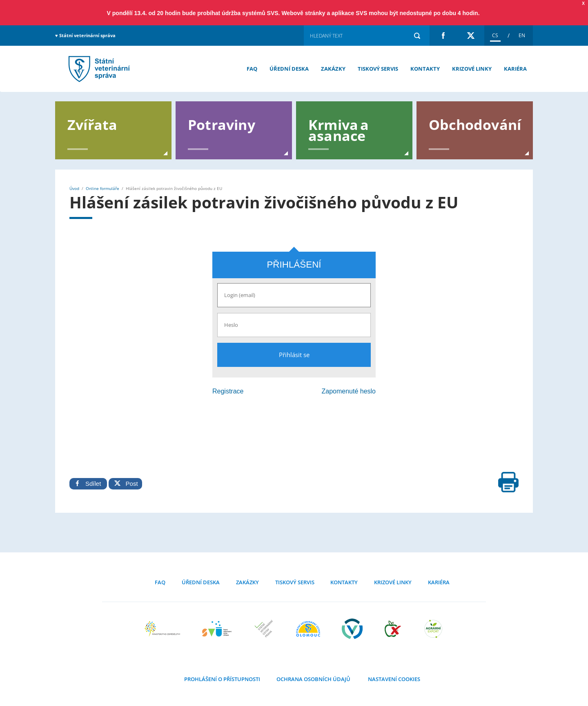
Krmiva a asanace (339, 130)
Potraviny (222, 124)
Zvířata (92, 124)
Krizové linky (472, 69)
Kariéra (515, 69)
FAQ (252, 69)
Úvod (74, 188)
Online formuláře (102, 188)
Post (125, 484)
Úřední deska (289, 69)
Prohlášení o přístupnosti (222, 679)
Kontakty (425, 69)
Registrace (228, 391)
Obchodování (475, 124)
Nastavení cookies (393, 679)
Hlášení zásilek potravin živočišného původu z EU (98, 69)
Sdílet (88, 484)
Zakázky (333, 69)
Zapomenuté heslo (349, 391)
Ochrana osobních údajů (313, 679)
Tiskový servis (378, 69)
